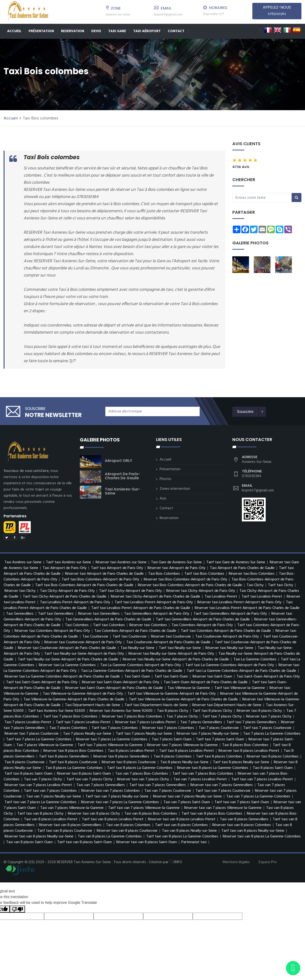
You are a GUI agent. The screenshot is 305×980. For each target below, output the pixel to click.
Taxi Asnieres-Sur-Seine (122, 491)
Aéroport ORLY (119, 461)
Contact (176, 31)
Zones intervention (175, 489)
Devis (96, 31)
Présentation (41, 31)
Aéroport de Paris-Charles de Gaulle (122, 476)
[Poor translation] (17, 909)
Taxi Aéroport (147, 31)
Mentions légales (236, 862)
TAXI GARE (117, 31)
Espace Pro (268, 862)
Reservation (73, 31)
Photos (165, 479)
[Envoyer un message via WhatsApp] (293, 968)
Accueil (14, 31)
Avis (163, 499)
